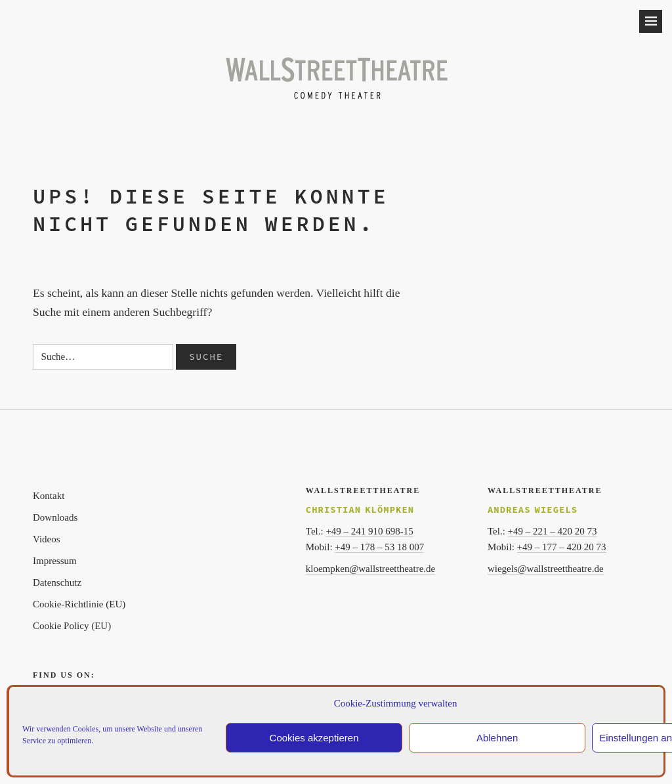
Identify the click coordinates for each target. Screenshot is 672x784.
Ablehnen (497, 738)
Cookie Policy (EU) (72, 626)
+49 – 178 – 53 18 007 (379, 547)
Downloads (55, 517)
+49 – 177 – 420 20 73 (562, 547)
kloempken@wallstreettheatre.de (370, 569)
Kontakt (49, 496)
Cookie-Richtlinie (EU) (79, 604)
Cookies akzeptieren (314, 738)
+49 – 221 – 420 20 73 (553, 531)
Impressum (55, 561)
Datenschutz (57, 582)
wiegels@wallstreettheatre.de (546, 569)
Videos (47, 539)
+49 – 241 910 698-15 (369, 531)
